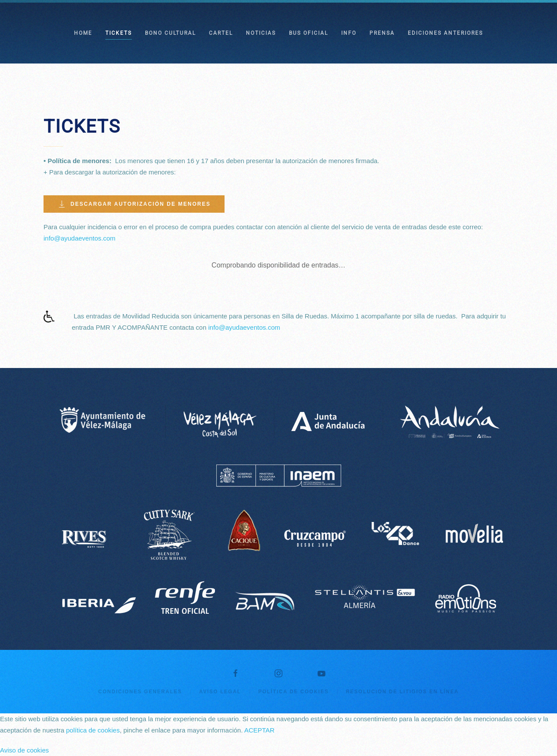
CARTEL (221, 33)
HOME (83, 33)
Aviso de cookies (24, 750)
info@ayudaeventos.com (79, 238)
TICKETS (119, 33)
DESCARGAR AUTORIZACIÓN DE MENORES (134, 204)
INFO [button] (349, 33)
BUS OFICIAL (309, 33)
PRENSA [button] (382, 33)
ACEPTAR (259, 730)
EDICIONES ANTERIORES (445, 33)
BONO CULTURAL (170, 33)
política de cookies (93, 730)
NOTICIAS (261, 33)
